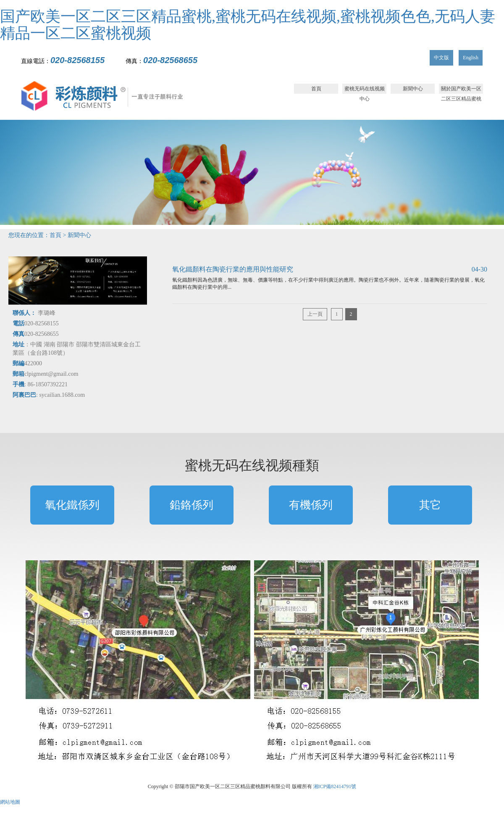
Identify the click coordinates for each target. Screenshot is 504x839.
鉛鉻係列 (192, 505)
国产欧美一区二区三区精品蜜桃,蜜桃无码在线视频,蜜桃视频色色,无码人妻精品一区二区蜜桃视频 (248, 25)
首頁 (316, 89)
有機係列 (311, 505)
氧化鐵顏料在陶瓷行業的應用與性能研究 (233, 269)
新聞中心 (413, 89)
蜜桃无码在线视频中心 (365, 90)
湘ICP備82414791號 (335, 786)
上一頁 (315, 314)
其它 (430, 505)
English (471, 58)
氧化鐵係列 (72, 505)
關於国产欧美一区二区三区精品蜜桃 (461, 90)
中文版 (441, 58)
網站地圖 (10, 802)
